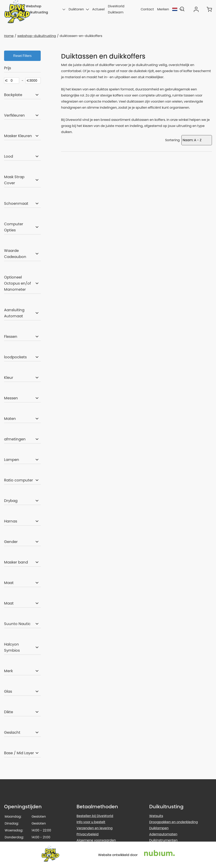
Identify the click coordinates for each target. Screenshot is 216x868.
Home (9, 36)
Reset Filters (22, 56)
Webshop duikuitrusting (46, 9)
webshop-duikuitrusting (37, 36)
